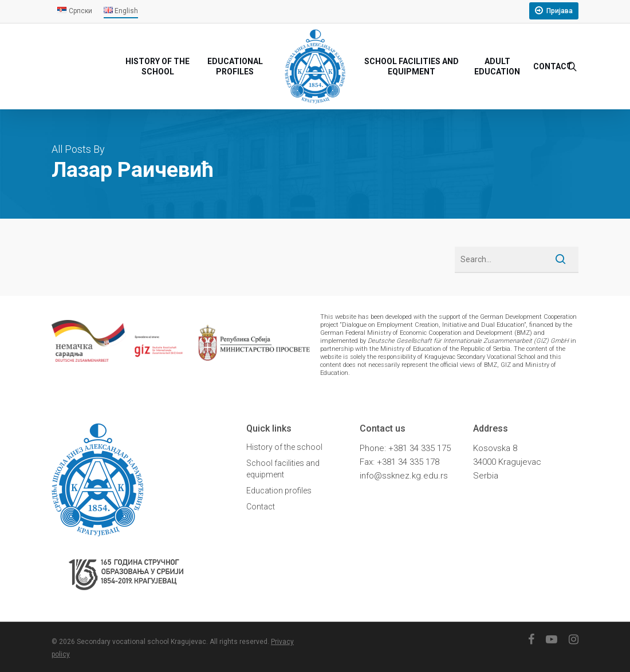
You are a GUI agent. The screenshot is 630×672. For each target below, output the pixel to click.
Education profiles (279, 491)
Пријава (560, 11)
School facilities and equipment (283, 469)
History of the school (284, 447)
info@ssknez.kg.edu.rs (404, 476)
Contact (261, 507)
